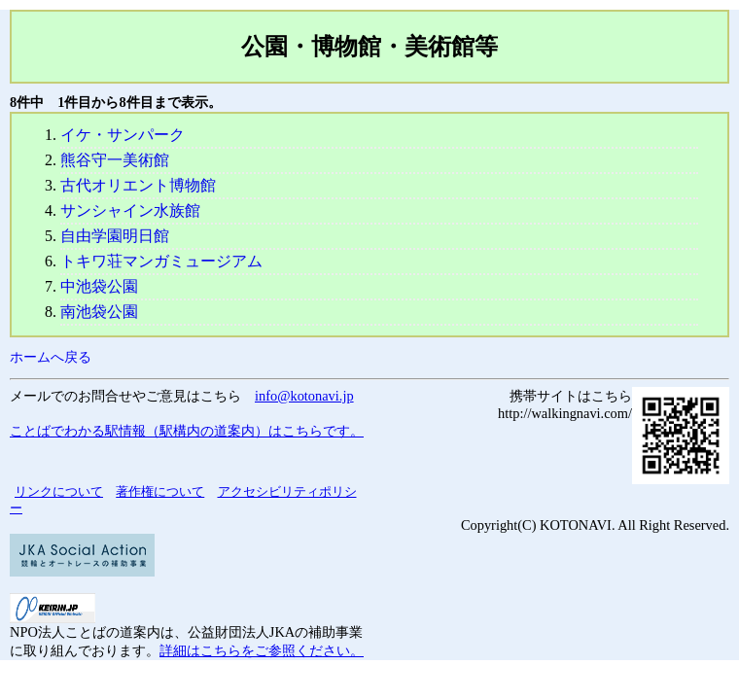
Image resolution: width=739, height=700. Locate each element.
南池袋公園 (99, 312)
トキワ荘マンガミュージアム (161, 261)
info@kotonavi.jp (304, 396)
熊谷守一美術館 (115, 160)
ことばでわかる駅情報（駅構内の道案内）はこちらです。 (187, 431)
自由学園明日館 (115, 236)
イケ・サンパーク (123, 135)
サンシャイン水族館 (130, 210)
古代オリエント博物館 (138, 185)
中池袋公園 (99, 286)
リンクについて (59, 491)
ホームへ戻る (51, 357)
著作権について (160, 491)
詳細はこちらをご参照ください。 (262, 650)
